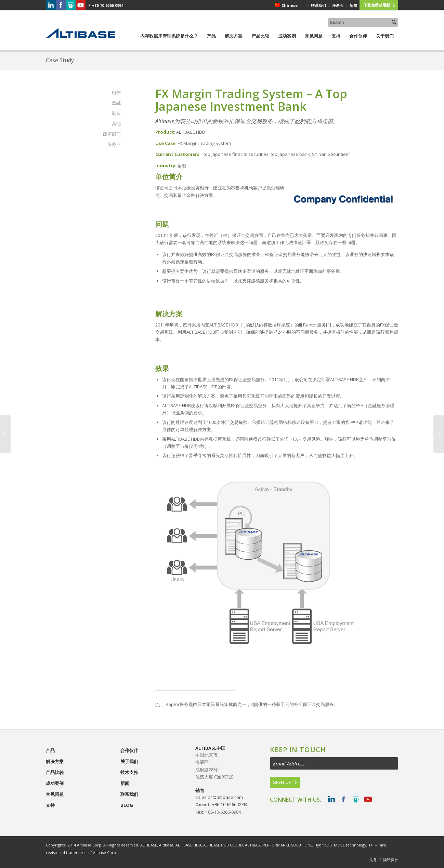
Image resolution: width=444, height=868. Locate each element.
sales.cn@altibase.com (219, 797)
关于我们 (385, 42)
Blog (127, 805)
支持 (336, 42)
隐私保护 (391, 860)
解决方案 (234, 42)
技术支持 (129, 772)
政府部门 (112, 134)
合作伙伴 (358, 42)
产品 (211, 42)
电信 (116, 92)
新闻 (125, 783)
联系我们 (129, 794)
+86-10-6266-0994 (230, 804)
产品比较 (260, 42)
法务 (373, 860)
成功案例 (287, 42)
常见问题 (314, 42)
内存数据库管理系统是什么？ (169, 42)
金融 (116, 103)
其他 (116, 123)
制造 (116, 113)
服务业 (114, 144)
